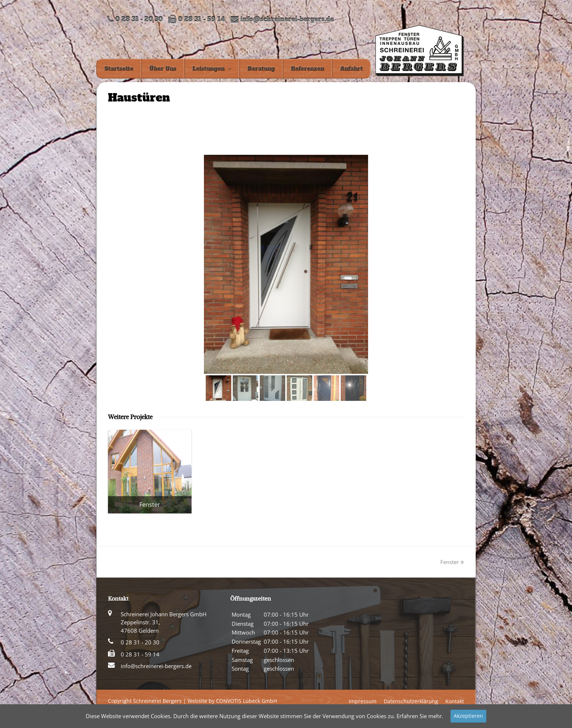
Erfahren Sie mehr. (420, 716)
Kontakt (455, 701)
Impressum (363, 701)
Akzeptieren (468, 716)
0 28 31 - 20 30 (140, 642)
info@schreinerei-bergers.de (287, 20)
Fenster (452, 562)
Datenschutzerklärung (411, 701)
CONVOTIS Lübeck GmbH (246, 701)
